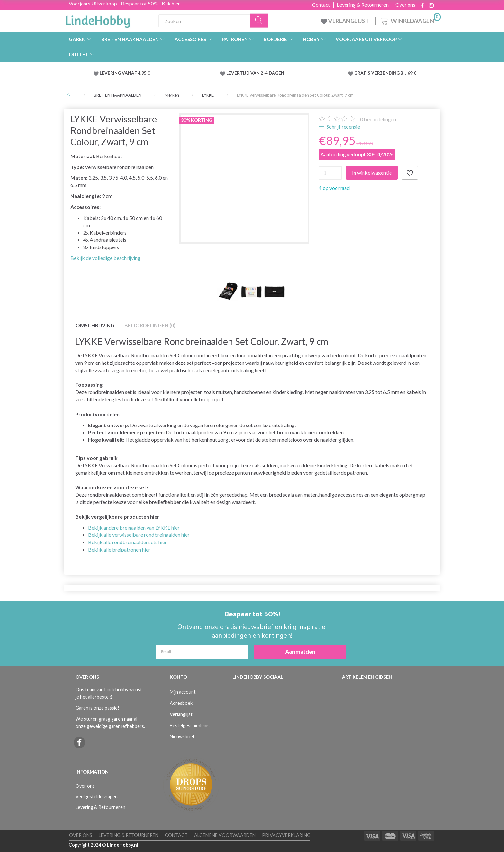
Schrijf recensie (343, 126)
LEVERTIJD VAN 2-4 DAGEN (255, 73)
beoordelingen (378, 119)
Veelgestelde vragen (97, 797)
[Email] (202, 652)
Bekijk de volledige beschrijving (105, 258)
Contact (321, 5)
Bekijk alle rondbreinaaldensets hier (127, 542)
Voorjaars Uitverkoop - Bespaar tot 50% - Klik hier (124, 3)
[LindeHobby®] (98, 20)
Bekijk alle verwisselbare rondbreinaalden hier (139, 535)
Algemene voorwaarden (225, 835)
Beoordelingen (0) (150, 325)
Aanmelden (300, 652)
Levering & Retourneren (363, 5)
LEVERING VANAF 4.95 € (125, 73)
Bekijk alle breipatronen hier (119, 549)
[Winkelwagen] (410, 20)
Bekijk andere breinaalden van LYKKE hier (134, 528)
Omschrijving (95, 325)
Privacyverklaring (286, 835)
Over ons (405, 5)
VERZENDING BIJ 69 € (394, 73)
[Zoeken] (259, 21)
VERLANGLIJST (345, 21)
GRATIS (363, 73)
